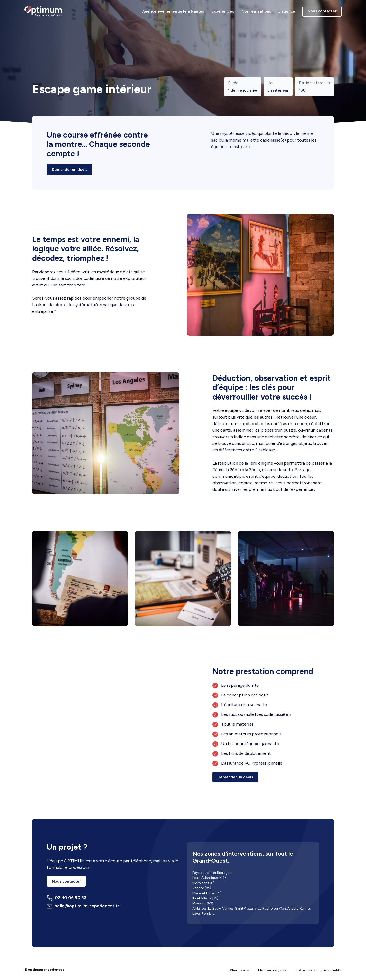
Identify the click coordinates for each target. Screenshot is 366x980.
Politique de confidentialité (319, 970)
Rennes (305, 909)
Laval (197, 914)
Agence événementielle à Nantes (173, 11)
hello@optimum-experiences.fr (83, 906)
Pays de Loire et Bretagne (212, 873)
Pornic (207, 914)
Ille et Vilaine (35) (205, 898)
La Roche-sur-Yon (272, 909)
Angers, (293, 909)
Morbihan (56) (203, 883)
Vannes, (228, 909)
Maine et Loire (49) (207, 893)
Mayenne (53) (203, 903)
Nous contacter (322, 11)
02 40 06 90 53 (67, 898)
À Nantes (200, 909)
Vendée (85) (202, 888)
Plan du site (239, 970)
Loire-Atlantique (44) (209, 878)
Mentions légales (272, 970)
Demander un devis (70, 169)
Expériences (223, 11)
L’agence (287, 11)
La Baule (214, 909)
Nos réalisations (256, 11)
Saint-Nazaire (246, 909)
